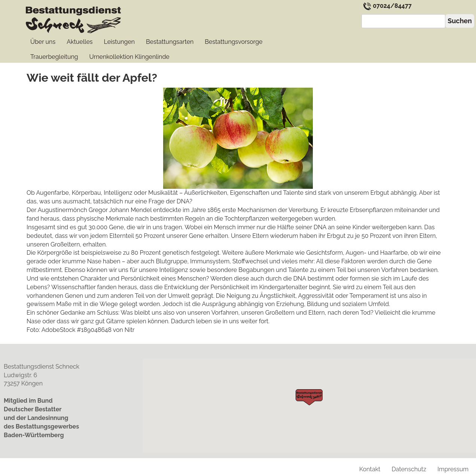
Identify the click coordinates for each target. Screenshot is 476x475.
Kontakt (370, 469)
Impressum (453, 469)
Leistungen (120, 42)
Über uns (43, 42)
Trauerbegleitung (54, 57)
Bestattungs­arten (170, 42)
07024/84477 (387, 6)
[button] (309, 397)
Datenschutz (409, 469)
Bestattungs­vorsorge (234, 42)
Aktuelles (80, 42)
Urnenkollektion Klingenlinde (129, 57)
